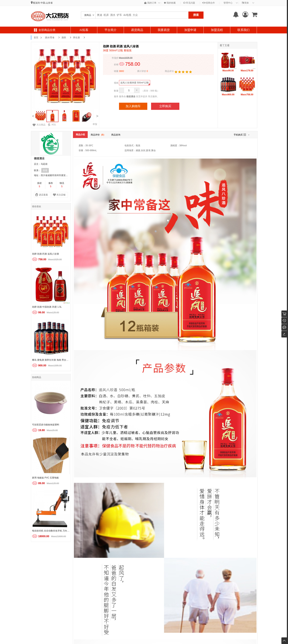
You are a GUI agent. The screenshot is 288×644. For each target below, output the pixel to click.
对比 (52, 125)
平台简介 (111, 30)
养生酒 (76, 38)
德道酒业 (131, 96)
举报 (95, 124)
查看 (45, 170)
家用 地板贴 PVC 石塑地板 (46, 478)
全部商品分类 (47, 30)
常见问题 (189, 3)
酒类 (64, 38)
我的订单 (150, 3)
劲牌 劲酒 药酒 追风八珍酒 (45, 254)
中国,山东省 (46, 3)
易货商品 (137, 30)
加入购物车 (133, 106)
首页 (36, 38)
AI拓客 (84, 30)
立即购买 (165, 106)
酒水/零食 (50, 38)
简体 (245, 3)
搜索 (196, 15)
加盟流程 (217, 30)
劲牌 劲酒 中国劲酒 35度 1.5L (47, 307)
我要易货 (164, 30)
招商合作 (209, 3)
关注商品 (41, 125)
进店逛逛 (43, 195)
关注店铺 (61, 195)
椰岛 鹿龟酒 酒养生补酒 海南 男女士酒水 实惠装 (51, 360)
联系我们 (243, 30)
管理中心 (228, 3)
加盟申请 (190, 30)
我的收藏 (170, 3)
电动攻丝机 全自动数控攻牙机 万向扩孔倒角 (51, 531)
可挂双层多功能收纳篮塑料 (46, 425)
